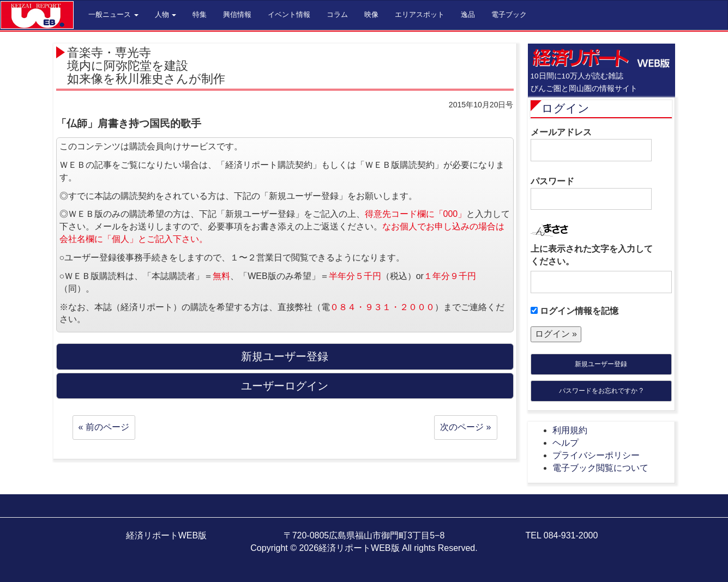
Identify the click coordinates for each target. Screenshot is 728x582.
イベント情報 (289, 14)
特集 (200, 14)
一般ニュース (113, 14)
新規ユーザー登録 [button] (285, 356)
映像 (371, 14)
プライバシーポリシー (596, 455)
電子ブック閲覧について (600, 468)
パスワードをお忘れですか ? (601, 391)
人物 (166, 14)
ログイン (565, 108)
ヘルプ (565, 443)
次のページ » (465, 427)
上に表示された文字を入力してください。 (592, 255)
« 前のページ (104, 427)
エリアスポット (420, 14)
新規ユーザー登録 (601, 364)
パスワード (591, 193)
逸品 (468, 14)
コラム (337, 14)
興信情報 (237, 14)
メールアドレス (591, 144)
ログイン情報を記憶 (574, 311)
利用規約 (570, 430)
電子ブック (509, 14)
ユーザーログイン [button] (285, 386)
